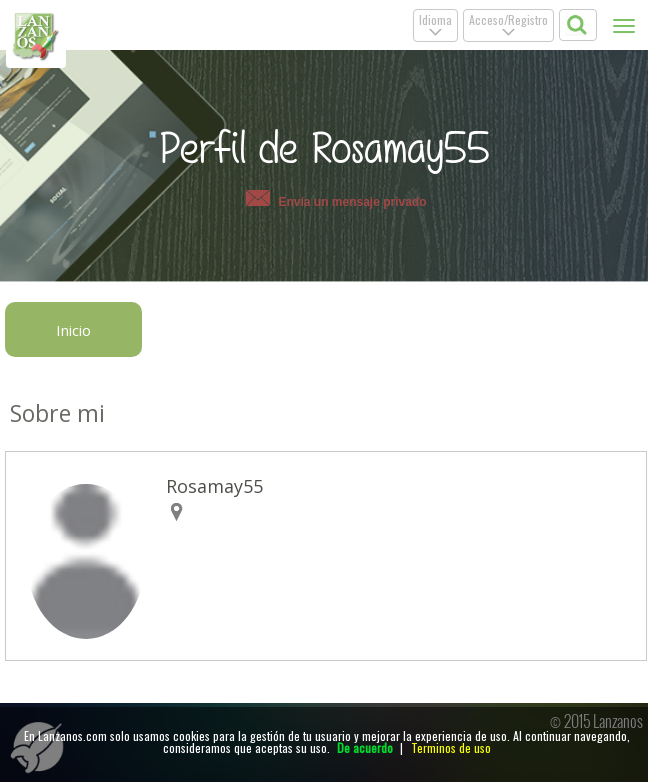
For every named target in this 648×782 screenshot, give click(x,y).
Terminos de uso (451, 747)
